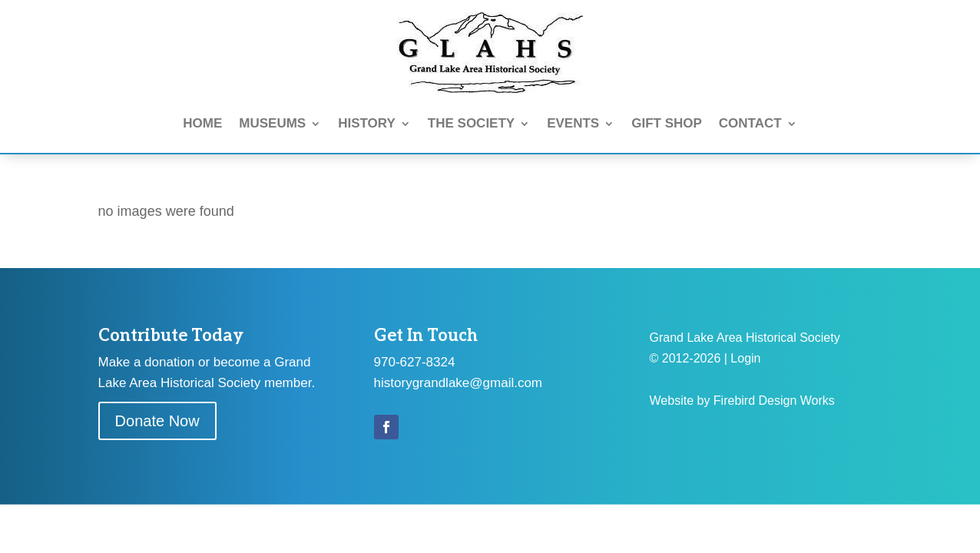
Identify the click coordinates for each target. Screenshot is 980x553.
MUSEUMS (272, 123)
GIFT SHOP (667, 123)
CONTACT (750, 123)
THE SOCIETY (471, 123)
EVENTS (573, 123)
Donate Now (157, 421)
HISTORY (367, 123)
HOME (202, 123)
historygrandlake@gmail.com (458, 383)
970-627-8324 (415, 362)
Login (745, 358)
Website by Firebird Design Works (742, 401)
